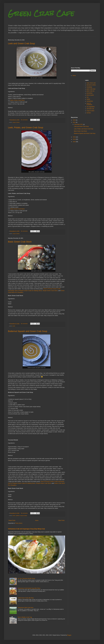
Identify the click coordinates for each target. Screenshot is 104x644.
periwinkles (90, 93)
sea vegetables (91, 107)
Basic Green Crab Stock (17, 100)
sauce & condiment (89, 104)
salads (88, 99)
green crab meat (91, 89)
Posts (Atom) (19, 523)
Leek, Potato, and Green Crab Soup (26, 127)
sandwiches (90, 101)
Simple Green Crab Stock (50, 291)
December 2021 (79, 124)
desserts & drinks (91, 85)
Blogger (69, 635)
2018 (74, 142)
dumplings (89, 87)
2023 (74, 120)
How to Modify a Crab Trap (25, 617)
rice (88, 97)
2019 (74, 139)
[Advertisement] (83, 52)
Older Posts (61, 520)
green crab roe (90, 91)
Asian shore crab (91, 83)
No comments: (25, 120)
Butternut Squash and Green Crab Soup (28, 331)
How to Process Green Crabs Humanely (52, 481)
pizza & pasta (90, 95)
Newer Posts (12, 520)
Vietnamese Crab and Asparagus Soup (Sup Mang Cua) (26, 529)
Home (37, 520)
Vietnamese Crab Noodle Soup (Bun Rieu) (29, 588)
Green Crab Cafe (41, 13)
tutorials (89, 113)
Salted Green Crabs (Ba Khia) (26, 598)
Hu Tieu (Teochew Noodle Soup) (26, 578)
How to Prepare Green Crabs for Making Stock (28, 291)
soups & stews (16, 122)
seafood (17, 516)
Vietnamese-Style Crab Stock (26, 608)
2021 (74, 122)
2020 (74, 137)
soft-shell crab (90, 109)
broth (14, 326)
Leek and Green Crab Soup (21, 43)
